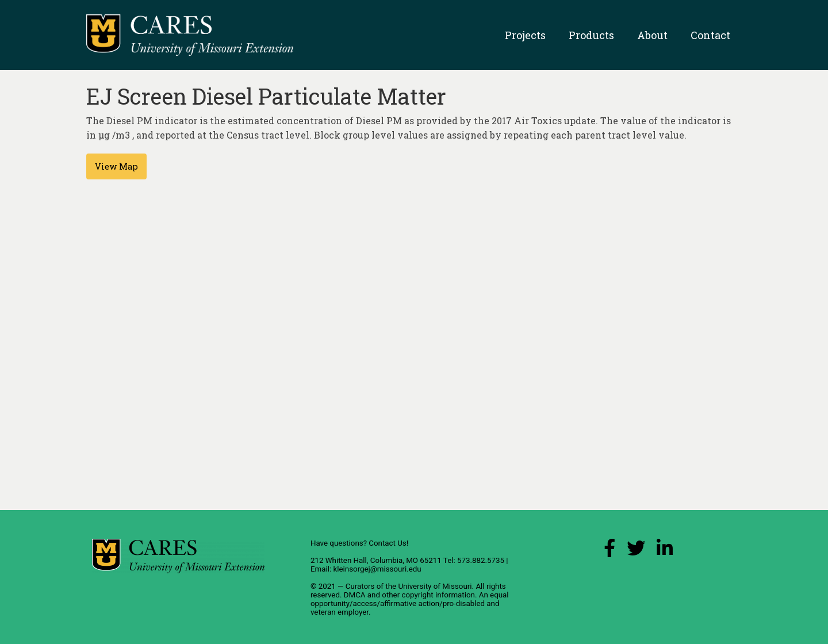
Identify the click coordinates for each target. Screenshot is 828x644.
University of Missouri (435, 586)
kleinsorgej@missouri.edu (377, 569)
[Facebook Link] (609, 551)
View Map (116, 166)
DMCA (355, 595)
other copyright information (428, 595)
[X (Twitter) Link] (636, 551)
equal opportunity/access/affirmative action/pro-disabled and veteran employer (410, 603)
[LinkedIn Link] (665, 551)
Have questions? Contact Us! (359, 543)
